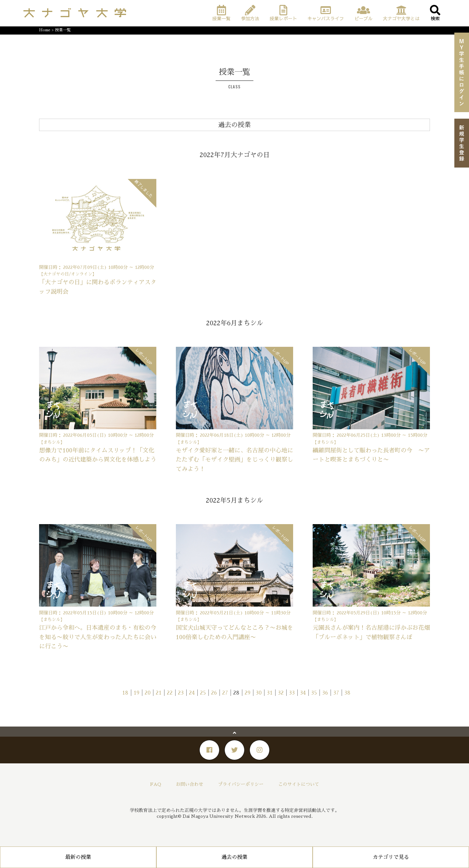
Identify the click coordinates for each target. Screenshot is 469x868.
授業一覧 (63, 30)
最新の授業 (78, 857)
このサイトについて (299, 784)
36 (325, 693)
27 (225, 693)
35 (314, 693)
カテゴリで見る (391, 857)
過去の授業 (234, 857)
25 (203, 693)
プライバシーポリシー (241, 784)
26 (214, 693)
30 (259, 693)
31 (270, 693)
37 (336, 693)
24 (192, 693)
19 (136, 693)
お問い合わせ (190, 784)
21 (159, 693)
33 (292, 693)
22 (170, 693)
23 (181, 693)
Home (45, 30)
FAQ (156, 784)
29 (248, 693)
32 (281, 693)
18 (125, 693)
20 (148, 693)
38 (347, 693)
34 (303, 693)
